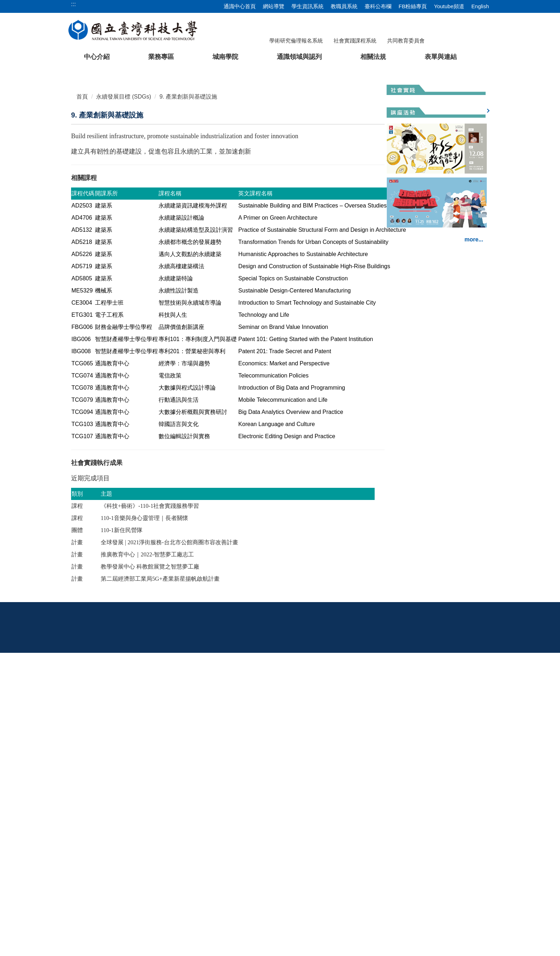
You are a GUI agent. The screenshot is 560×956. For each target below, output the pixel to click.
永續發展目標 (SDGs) (124, 272)
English (480, 6)
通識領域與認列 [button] (299, 57)
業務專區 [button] (161, 57)
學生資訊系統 (307, 6)
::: (73, 803)
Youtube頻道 (449, 6)
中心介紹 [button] (97, 57)
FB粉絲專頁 (413, 6)
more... (474, 465)
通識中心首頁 (240, 6)
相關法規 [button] (373, 57)
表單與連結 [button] (441, 57)
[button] (17, 156)
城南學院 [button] (225, 57)
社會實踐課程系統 (355, 41)
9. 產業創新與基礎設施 (188, 272)
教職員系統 (344, 6)
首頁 (82, 272)
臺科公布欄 (378, 6)
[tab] (393, 239)
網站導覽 (274, 6)
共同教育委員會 (406, 41)
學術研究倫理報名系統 (296, 41)
